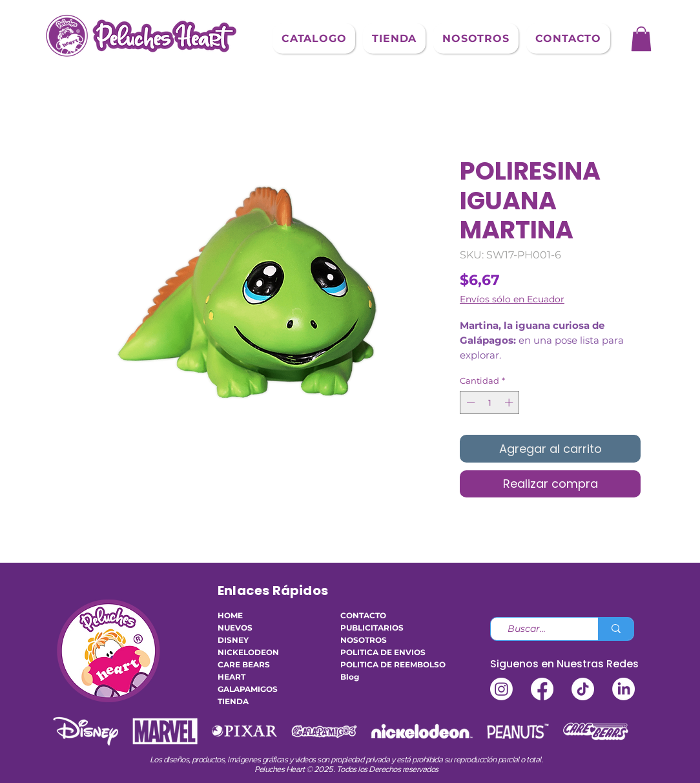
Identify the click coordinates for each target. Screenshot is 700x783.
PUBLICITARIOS (372, 628)
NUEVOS (235, 628)
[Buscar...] (539, 629)
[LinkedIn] (623, 689)
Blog (350, 677)
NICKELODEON (248, 652)
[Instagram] (501, 689)
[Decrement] (469, 402)
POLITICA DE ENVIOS (379, 652)
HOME (230, 615)
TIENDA (233, 701)
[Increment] (510, 402)
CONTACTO (363, 615)
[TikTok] (583, 689)
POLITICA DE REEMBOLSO (379, 664)
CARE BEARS (244, 664)
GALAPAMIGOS (248, 689)
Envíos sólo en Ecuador (512, 299)
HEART (232, 677)
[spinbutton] (490, 402)
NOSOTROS (364, 640)
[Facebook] (542, 689)
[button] (314, 38)
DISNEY (233, 640)
